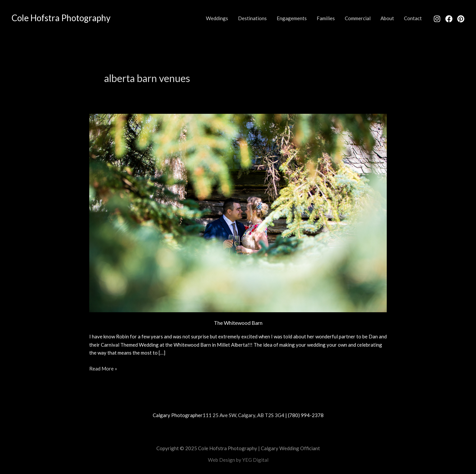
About (387, 18)
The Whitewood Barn (238, 323)
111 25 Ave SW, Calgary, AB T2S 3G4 (243, 415)
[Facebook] (449, 19)
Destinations (252, 18)
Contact (413, 18)
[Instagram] (437, 19)
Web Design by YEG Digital (238, 460)
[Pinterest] (461, 19)
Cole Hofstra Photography (61, 18)
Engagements (292, 18)
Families (326, 18)
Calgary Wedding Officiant (290, 448)
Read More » (103, 368)
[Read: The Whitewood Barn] (238, 212)
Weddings (217, 18)
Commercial (358, 18)
